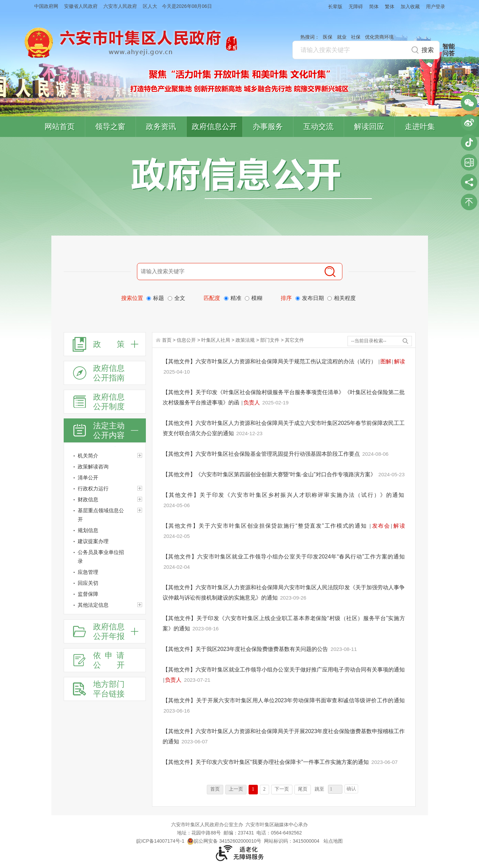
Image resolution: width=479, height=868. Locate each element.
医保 (328, 37)
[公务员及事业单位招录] (105, 557)
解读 (400, 361)
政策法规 (245, 340)
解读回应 (369, 127)
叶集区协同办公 (469, 162)
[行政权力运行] (105, 489)
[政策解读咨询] (105, 467)
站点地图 (333, 841)
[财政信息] (105, 500)
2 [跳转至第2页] (264, 789)
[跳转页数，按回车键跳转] (335, 789)
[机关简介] (105, 456)
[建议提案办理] (105, 541)
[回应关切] (105, 583)
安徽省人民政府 (81, 6)
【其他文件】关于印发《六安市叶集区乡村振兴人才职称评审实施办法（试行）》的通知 (284, 495)
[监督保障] (105, 594)
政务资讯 (161, 127)
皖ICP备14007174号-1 (160, 841)
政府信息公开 (214, 127)
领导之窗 (110, 127)
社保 (356, 37)
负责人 (252, 402)
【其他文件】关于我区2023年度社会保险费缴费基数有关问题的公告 (246, 649)
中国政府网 (46, 6)
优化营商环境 (379, 37)
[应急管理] (105, 572)
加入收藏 (410, 7)
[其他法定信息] (105, 605)
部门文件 (270, 340)
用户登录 (436, 7)
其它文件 (294, 340)
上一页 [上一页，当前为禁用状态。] (236, 789)
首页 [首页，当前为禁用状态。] (215, 789)
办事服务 (268, 127)
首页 (167, 340)
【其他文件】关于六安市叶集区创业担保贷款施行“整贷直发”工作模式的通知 (266, 526)
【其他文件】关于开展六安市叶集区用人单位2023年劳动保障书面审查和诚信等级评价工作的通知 (284, 700)
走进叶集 (420, 127)
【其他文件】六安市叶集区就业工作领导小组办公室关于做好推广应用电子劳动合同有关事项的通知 (284, 670)
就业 (342, 37)
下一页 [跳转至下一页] (282, 789)
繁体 (390, 7)
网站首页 (60, 127)
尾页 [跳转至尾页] (303, 789)
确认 (351, 789)
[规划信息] (105, 530)
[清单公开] (105, 478)
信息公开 (186, 340)
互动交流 (318, 127)
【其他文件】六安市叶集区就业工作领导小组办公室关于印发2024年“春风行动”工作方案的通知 (284, 557)
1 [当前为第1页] (253, 789)
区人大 (150, 6)
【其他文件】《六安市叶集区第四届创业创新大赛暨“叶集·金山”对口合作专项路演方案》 (270, 474)
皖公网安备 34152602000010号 (224, 841)
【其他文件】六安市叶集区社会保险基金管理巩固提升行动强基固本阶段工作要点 (262, 454)
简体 (374, 7)
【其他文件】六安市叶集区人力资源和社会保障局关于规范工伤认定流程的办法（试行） (270, 361)
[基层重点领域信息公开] (105, 515)
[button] (332, 6)
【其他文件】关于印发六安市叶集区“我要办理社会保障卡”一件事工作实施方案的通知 (267, 762)
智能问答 (449, 50)
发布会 (381, 526)
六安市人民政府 (120, 6)
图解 (386, 361)
